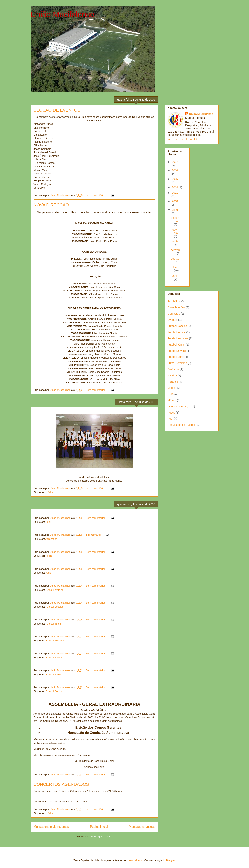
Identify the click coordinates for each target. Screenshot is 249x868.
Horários (173, 382)
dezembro (175, 219)
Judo (48, 573)
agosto (175, 259)
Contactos (174, 314)
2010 (175, 201)
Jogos (171, 388)
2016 (175, 170)
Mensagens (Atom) (101, 837)
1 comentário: (94, 535)
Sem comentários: (96, 195)
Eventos (173, 320)
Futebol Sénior (54, 691)
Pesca (49, 556)
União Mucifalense (62, 14)
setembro (175, 252)
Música (49, 492)
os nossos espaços (179, 406)
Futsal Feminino (54, 590)
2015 (175, 179)
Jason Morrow (135, 860)
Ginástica (173, 369)
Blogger (170, 860)
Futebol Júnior (53, 674)
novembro (175, 231)
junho (174, 276)
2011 (175, 193)
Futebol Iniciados (55, 641)
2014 (175, 187)
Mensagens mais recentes (51, 827)
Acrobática (51, 539)
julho (174, 267)
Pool (48, 522)
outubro (175, 241)
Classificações (176, 307)
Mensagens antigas (142, 827)
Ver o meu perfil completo (183, 139)
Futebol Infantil (54, 624)
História (172, 375)
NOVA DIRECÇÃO (51, 205)
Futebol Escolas (55, 607)
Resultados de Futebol (181, 425)
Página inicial (99, 827)
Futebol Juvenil (54, 658)
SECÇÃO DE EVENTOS (57, 110)
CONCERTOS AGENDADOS (61, 784)
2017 (175, 162)
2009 (175, 210)
